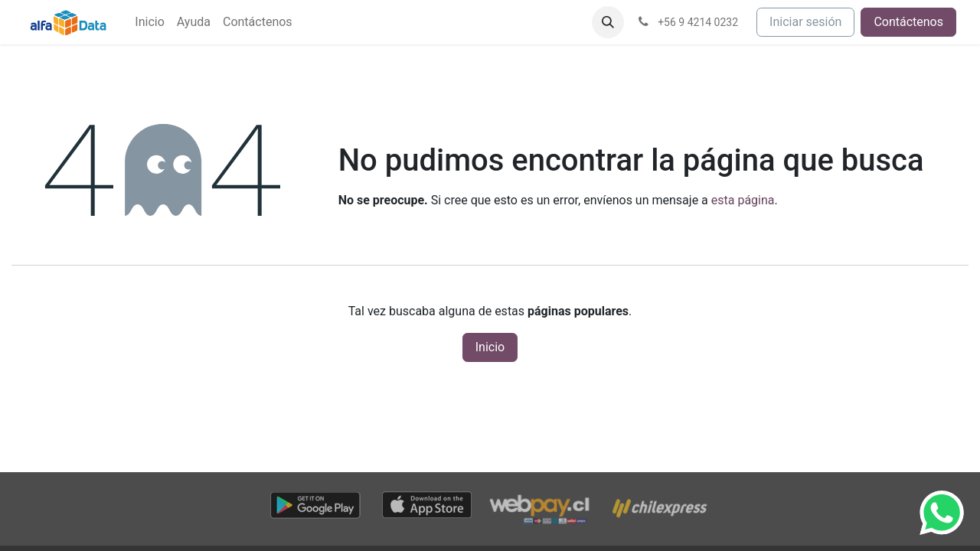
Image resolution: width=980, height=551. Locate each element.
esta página (743, 200)
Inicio (490, 347)
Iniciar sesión (805, 22)
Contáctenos (908, 22)
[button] (608, 22)
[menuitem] (149, 22)
